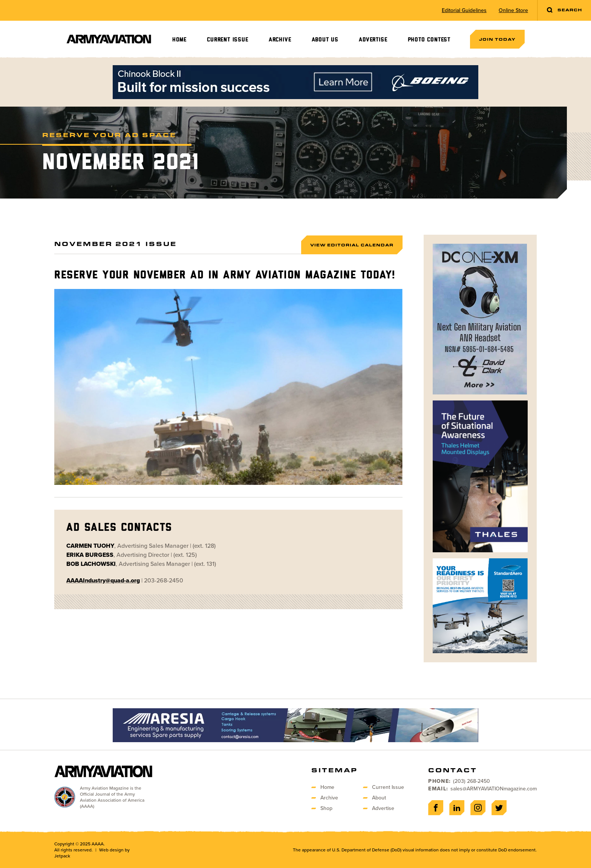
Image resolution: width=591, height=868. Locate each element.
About (379, 798)
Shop (326, 808)
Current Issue (227, 40)
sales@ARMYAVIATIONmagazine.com (494, 789)
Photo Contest (429, 40)
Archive (280, 40)
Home (179, 40)
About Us (325, 40)
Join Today (497, 39)
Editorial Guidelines (464, 11)
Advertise (373, 40)
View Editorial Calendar (352, 245)
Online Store (513, 11)
